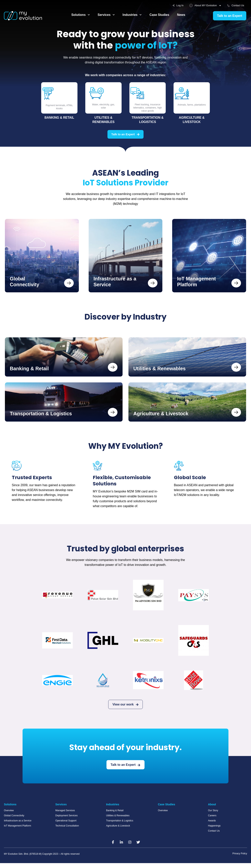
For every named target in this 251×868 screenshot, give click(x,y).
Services (107, 15)
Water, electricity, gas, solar (103, 106)
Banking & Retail (59, 118)
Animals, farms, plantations (192, 105)
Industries (134, 15)
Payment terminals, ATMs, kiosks (59, 107)
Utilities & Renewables (104, 120)
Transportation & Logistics (148, 120)
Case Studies (162, 15)
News (185, 15)
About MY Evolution (203, 5)
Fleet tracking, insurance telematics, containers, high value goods (148, 108)
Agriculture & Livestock (192, 120)
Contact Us (235, 5)
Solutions (81, 15)
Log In (175, 5)
